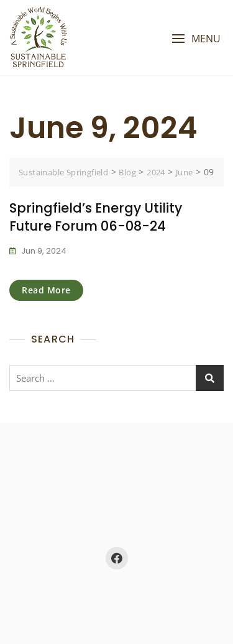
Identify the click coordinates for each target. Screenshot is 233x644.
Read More (46, 290)
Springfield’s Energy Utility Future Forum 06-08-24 (96, 217)
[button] (196, 39)
